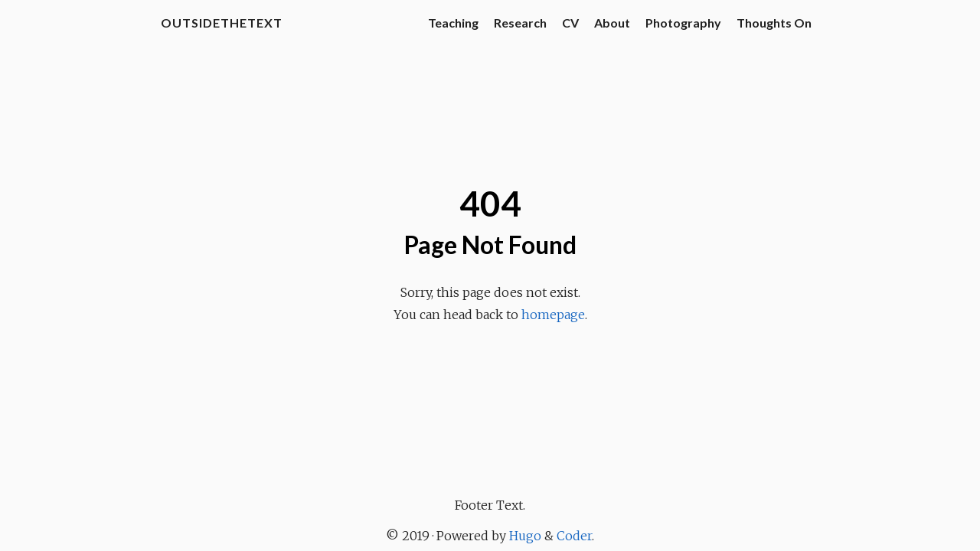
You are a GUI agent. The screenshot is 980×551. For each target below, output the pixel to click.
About (612, 23)
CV (570, 23)
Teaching (453, 23)
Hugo (525, 536)
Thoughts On (774, 23)
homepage (553, 315)
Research (520, 23)
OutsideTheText (222, 23)
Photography (683, 23)
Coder (574, 536)
